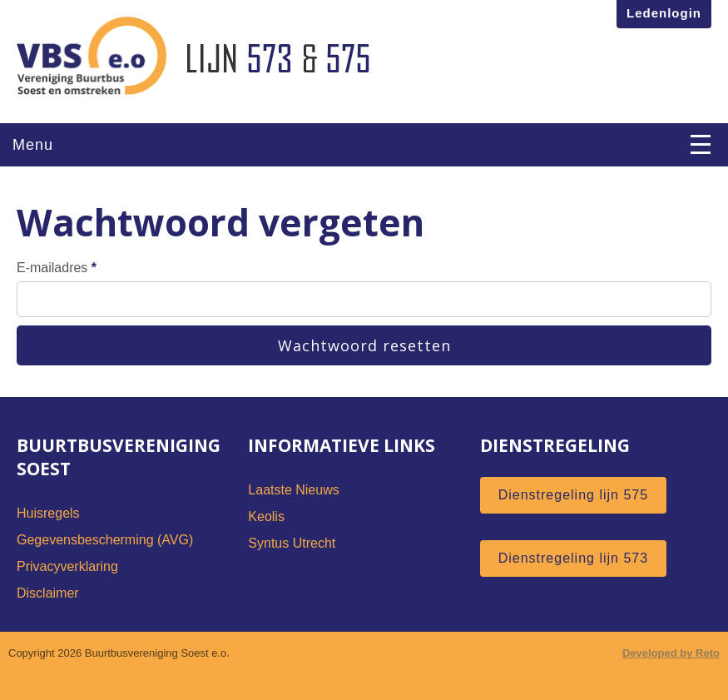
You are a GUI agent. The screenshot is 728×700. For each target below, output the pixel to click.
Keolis (266, 516)
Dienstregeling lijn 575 (573, 495)
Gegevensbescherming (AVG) (105, 540)
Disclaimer (48, 593)
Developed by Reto (671, 653)
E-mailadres (364, 289)
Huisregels (48, 513)
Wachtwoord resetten (364, 345)
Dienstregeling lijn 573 (573, 558)
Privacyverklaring (67, 566)
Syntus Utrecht (292, 543)
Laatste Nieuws (293, 490)
